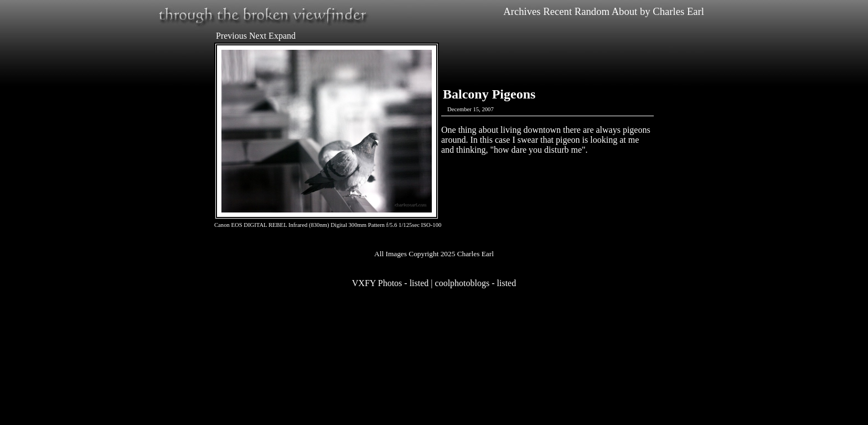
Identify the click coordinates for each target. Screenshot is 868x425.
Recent (557, 11)
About (625, 11)
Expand (282, 36)
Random (592, 11)
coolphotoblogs (463, 283)
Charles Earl (678, 11)
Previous (231, 36)
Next (258, 36)
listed (419, 283)
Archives (522, 11)
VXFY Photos (377, 283)
